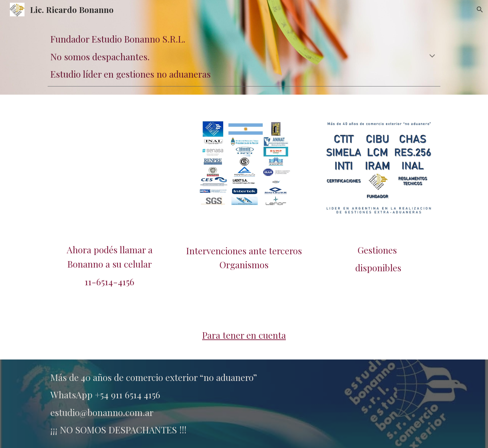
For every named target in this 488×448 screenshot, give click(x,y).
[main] (244, 57)
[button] (480, 10)
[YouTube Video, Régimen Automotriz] (110, 166)
